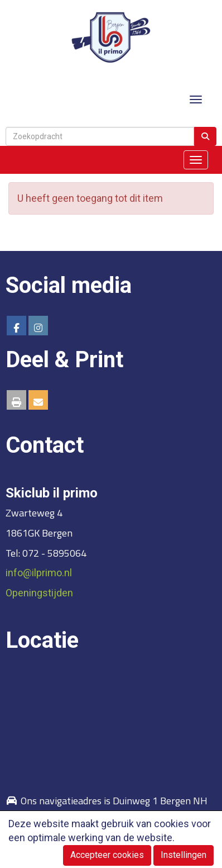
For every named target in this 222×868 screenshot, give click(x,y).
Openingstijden (39, 593)
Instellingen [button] (184, 855)
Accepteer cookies (107, 855)
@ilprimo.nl (39, 573)
